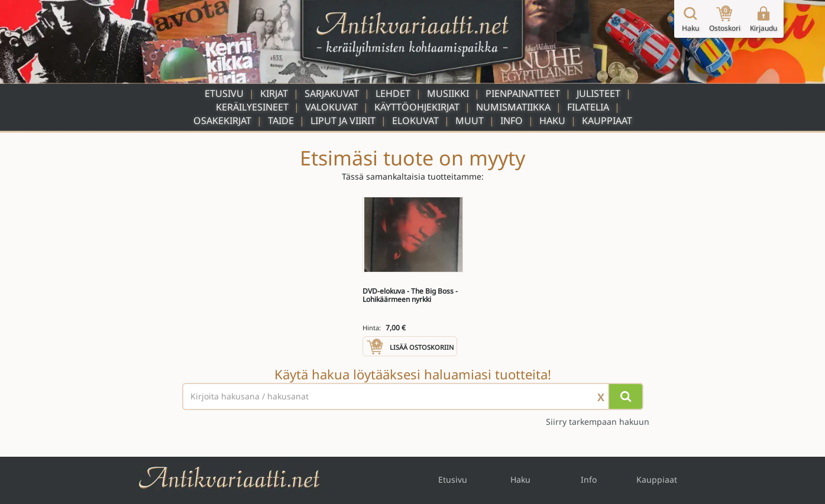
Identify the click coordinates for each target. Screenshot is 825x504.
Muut (470, 121)
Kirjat (274, 93)
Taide (281, 121)
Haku (552, 121)
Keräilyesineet (252, 107)
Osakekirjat (222, 121)
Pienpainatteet (523, 93)
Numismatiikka (513, 107)
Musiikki (448, 93)
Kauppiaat (607, 121)
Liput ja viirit (343, 121)
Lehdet (393, 93)
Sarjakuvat (332, 93)
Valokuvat (331, 107)
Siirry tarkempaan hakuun (598, 422)
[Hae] (626, 396)
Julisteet (598, 93)
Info (512, 121)
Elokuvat (415, 121)
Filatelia (588, 107)
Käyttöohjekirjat (417, 107)
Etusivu (224, 93)
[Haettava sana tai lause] (413, 396)
